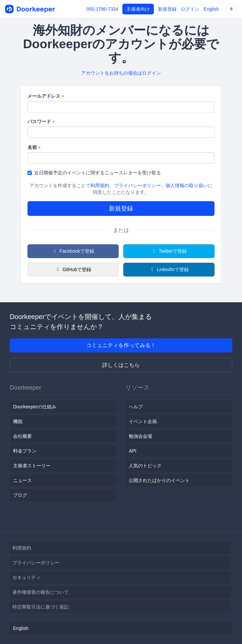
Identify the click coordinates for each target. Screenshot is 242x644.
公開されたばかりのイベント (159, 480)
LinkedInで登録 (169, 269)
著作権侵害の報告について (41, 592)
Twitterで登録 (169, 251)
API (133, 451)
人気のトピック (145, 466)
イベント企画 (143, 421)
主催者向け (138, 9)
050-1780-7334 (102, 9)
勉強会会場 (140, 436)
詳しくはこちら (121, 365)
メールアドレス (46, 96)
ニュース (22, 480)
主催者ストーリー (32, 466)
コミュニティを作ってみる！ (121, 345)
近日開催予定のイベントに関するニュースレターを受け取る (94, 173)
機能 (18, 421)
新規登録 (167, 9)
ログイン (190, 9)
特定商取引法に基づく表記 (41, 607)
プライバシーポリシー (137, 185)
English (211, 9)
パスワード (41, 122)
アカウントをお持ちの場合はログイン (121, 73)
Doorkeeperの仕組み (35, 407)
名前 (34, 148)
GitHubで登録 (73, 269)
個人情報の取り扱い (187, 185)
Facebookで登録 (73, 251)
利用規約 (100, 185)
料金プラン (25, 451)
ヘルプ (136, 407)
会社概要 (22, 436)
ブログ (20, 495)
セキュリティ (26, 577)
